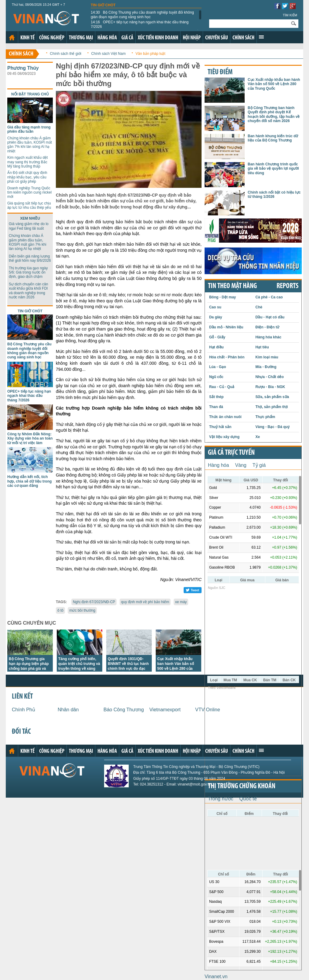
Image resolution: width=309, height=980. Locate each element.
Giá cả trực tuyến (231, 453)
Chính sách (243, 38)
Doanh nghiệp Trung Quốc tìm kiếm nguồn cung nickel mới (29, 193)
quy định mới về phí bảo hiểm (145, 602)
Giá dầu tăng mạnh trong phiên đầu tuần (29, 129)
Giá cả (127, 38)
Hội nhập (192, 38)
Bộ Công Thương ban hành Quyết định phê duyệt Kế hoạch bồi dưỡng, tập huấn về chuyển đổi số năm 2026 (274, 114)
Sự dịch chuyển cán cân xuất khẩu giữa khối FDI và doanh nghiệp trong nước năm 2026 (28, 291)
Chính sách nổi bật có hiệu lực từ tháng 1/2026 (274, 194)
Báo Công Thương (124, 710)
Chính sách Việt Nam (108, 54)
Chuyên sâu (217, 38)
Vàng (241, 465)
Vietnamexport (165, 710)
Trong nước (221, 799)
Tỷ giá (259, 465)
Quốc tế (248, 799)
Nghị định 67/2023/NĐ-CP (94, 602)
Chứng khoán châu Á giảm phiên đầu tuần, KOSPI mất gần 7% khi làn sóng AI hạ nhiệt (30, 145)
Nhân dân (68, 710)
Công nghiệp (52, 38)
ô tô (60, 610)
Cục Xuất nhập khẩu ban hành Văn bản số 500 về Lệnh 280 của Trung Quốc (274, 84)
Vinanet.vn (216, 977)
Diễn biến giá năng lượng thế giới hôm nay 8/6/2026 (30, 258)
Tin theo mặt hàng (232, 286)
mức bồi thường (82, 610)
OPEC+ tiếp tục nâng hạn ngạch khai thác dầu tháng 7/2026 (140, 24)
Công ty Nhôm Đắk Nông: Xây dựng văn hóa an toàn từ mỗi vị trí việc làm (30, 439)
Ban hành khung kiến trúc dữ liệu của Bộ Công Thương (273, 138)
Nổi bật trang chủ (30, 94)
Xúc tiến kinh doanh (158, 38)
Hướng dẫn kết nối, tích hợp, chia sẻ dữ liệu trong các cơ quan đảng (29, 481)
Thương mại (81, 38)
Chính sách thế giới (65, 54)
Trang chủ (12, 38)
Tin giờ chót (103, 5)
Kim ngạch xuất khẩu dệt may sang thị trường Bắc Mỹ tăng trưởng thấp (27, 162)
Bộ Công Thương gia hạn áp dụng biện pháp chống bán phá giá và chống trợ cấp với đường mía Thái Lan (30, 669)
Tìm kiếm (290, 15)
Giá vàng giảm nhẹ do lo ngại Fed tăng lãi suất (29, 226)
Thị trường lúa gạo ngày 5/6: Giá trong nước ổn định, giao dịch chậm (28, 272)
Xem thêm (261, 37)
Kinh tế (27, 38)
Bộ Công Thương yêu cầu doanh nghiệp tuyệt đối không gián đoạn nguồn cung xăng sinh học (142, 15)
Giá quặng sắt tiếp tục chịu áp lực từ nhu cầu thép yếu (29, 205)
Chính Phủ (24, 710)
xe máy (181, 602)
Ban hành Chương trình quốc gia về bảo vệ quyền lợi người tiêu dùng (273, 169)
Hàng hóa (107, 38)
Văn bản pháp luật (151, 54)
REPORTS (287, 286)
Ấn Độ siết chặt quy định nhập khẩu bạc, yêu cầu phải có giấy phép (27, 177)
